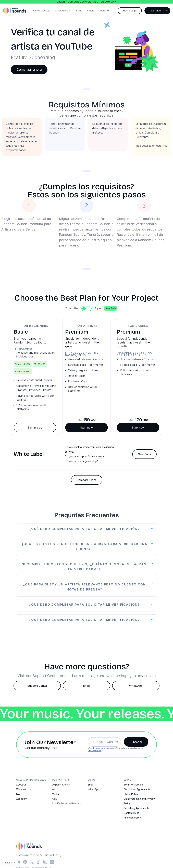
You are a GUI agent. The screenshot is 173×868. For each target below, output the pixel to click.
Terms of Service (133, 785)
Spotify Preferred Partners (67, 803)
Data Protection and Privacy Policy (139, 801)
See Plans (144, 454)
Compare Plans (87, 480)
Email (86, 686)
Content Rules (131, 813)
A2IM (55, 799)
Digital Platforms (61, 785)
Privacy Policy (95, 751)
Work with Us (23, 789)
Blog (19, 794)
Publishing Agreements (136, 808)
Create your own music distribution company (86, 2)
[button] (44, 11)
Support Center (37, 686)
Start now (86, 428)
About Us (21, 785)
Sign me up (35, 428)
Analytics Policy (132, 818)
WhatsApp (136, 686)
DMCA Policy (131, 794)
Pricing (78, 11)
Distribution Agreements (137, 789)
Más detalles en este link (151, 146)
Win (54, 789)
